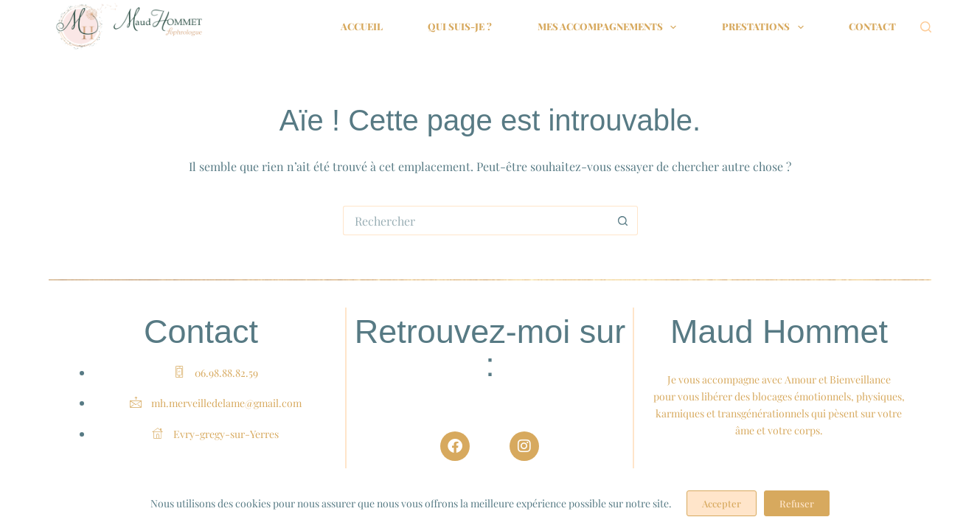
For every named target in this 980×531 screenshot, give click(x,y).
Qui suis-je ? (460, 26)
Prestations (766, 27)
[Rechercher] (926, 27)
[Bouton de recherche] (623, 221)
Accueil (362, 26)
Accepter (722, 503)
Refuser (797, 503)
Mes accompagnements (610, 27)
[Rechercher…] (476, 221)
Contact (872, 26)
